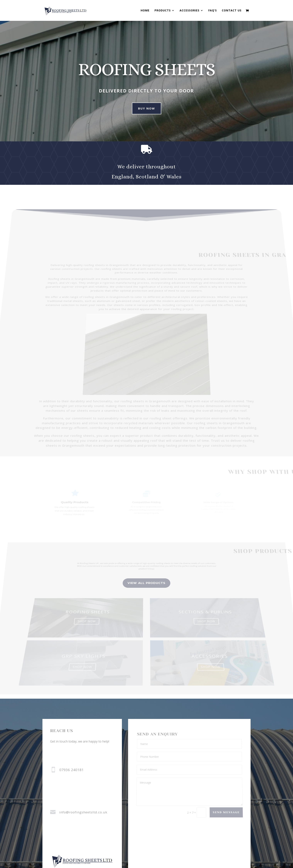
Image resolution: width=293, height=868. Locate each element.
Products (163, 11)
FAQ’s (213, 11)
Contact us (232, 11)
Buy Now (139, 108)
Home (145, 11)
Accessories (190, 11)
